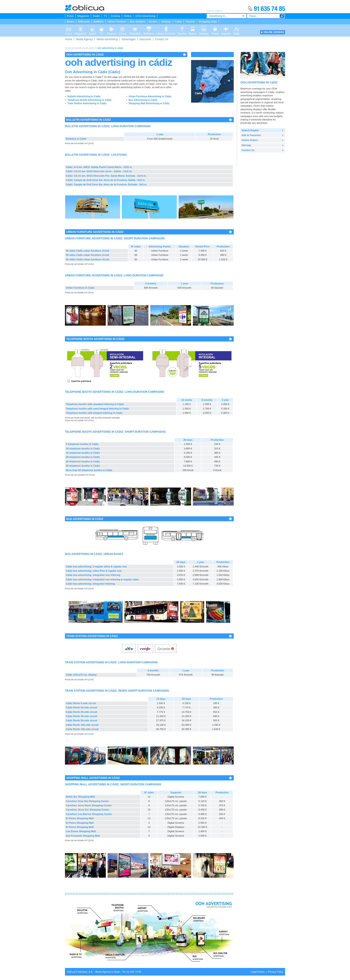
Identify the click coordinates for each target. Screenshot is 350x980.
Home (69, 39)
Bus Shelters (137, 22)
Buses (70, 22)
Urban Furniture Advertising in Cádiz (150, 96)
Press (70, 16)
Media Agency (84, 39)
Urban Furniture (117, 22)
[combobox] (227, 16)
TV (105, 16)
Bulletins (99, 22)
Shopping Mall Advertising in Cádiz (149, 103)
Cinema (115, 16)
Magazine (83, 16)
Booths (153, 22)
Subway (166, 22)
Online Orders (250, 140)
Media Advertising (107, 39)
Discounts (145, 39)
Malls (236, 29)
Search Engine (250, 130)
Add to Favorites (251, 135)
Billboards (84, 22)
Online (128, 16)
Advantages (128, 39)
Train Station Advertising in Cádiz (87, 103)
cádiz (92, 48)
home (68, 48)
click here (161, 84)
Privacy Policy (276, 972)
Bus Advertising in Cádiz (143, 100)
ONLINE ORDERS (274, 32)
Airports (190, 22)
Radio (96, 16)
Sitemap (246, 145)
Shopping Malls (208, 22)
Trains (178, 22)
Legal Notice (257, 972)
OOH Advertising (145, 16)
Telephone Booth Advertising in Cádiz (89, 100)
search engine (87, 87)
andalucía (80, 48)
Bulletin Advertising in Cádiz (84, 96)
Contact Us (161, 39)
